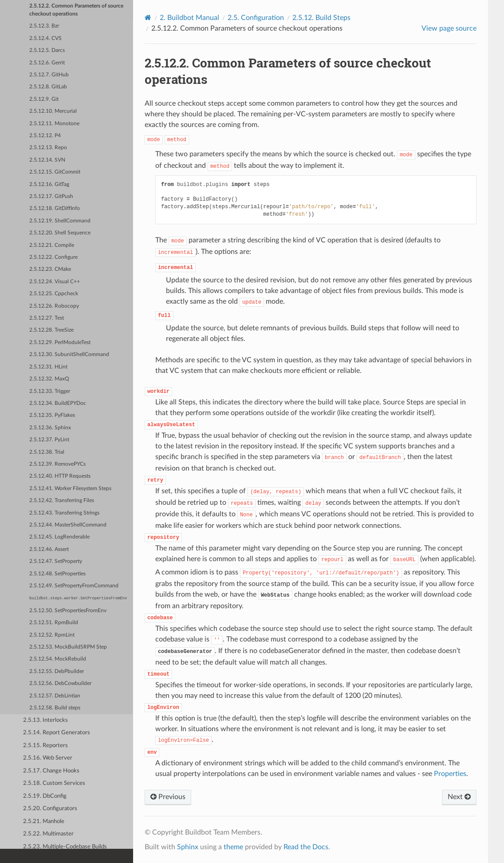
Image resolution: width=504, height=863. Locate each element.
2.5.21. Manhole (44, 821)
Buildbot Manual (189, 18)
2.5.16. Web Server (48, 758)
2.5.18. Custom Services (54, 783)
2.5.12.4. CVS (45, 38)
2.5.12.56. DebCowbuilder (60, 683)
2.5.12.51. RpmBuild (54, 623)
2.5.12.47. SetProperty (56, 561)
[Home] (148, 18)
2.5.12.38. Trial (47, 452)
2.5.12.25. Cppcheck (54, 294)
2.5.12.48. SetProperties (57, 574)
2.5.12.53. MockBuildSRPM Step (68, 647)
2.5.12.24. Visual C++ (55, 282)
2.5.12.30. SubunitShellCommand (69, 354)
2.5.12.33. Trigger (50, 391)
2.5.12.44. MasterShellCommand (68, 525)
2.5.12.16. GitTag (49, 184)
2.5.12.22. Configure (53, 257)
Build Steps (321, 18)
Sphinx (188, 847)
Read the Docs (306, 847)
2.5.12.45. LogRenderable (59, 537)
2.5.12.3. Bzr (44, 26)
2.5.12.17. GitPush (51, 196)
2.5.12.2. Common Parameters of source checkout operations (76, 10)
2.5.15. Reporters (45, 746)
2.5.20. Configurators (50, 809)
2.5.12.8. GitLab (48, 87)
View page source (449, 28)
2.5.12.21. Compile (52, 245)
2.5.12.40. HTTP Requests (60, 476)
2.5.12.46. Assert (49, 549)
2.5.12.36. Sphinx (50, 428)
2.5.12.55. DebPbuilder (57, 671)
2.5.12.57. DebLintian (55, 696)
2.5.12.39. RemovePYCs (57, 464)
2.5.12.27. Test (47, 318)
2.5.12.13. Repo (48, 148)
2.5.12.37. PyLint (49, 440)
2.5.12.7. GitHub (49, 75)
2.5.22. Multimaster (48, 834)
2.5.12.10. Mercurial (53, 111)
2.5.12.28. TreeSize (51, 330)
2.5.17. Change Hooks (51, 771)
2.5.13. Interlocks (45, 720)
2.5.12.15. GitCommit (55, 172)
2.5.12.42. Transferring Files (62, 501)
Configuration (256, 18)
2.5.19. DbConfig (45, 796)
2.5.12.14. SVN (47, 160)
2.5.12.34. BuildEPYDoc (58, 403)
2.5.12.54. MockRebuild (58, 659)
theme (233, 847)
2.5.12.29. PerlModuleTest (60, 342)
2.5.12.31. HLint (48, 367)
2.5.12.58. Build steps (55, 708)
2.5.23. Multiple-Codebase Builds (65, 847)
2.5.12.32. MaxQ (49, 379)
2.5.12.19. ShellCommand (60, 221)
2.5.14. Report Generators (57, 733)
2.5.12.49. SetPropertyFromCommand (74, 586)
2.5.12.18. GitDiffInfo (55, 208)
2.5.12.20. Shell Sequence (60, 233)
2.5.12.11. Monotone (54, 124)
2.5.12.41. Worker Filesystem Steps (70, 489)
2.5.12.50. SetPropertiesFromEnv (68, 611)
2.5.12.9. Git (44, 99)
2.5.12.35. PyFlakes (52, 415)
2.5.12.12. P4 (45, 136)
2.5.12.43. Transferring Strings (64, 513)
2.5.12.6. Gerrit (47, 63)
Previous (168, 797)
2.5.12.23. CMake (50, 269)
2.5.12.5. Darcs (47, 50)
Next (459, 797)
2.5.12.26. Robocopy (54, 306)
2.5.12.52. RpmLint (52, 635)
